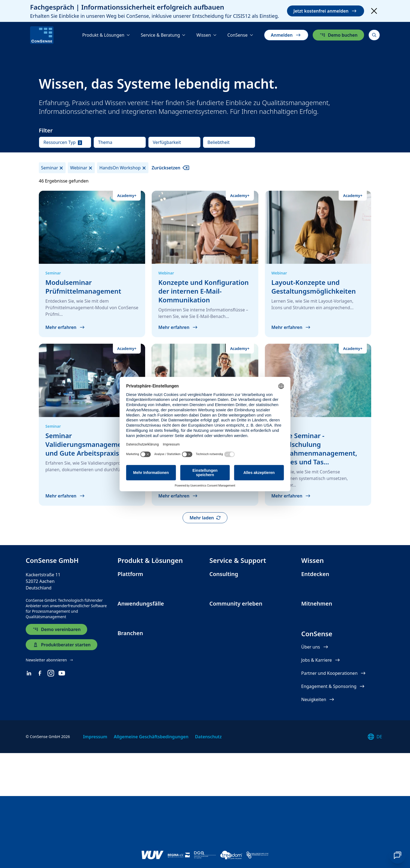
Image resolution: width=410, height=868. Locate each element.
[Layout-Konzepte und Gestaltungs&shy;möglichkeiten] (318, 264)
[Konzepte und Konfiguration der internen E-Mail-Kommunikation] (205, 264)
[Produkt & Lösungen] (106, 35)
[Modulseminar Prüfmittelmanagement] (92, 264)
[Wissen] (206, 35)
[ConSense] (42, 35)
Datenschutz (208, 824)
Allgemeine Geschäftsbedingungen (151, 824)
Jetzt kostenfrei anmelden (326, 11)
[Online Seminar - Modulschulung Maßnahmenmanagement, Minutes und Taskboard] (318, 425)
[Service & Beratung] (163, 35)
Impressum (95, 824)
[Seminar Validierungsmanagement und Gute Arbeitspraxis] (92, 425)
